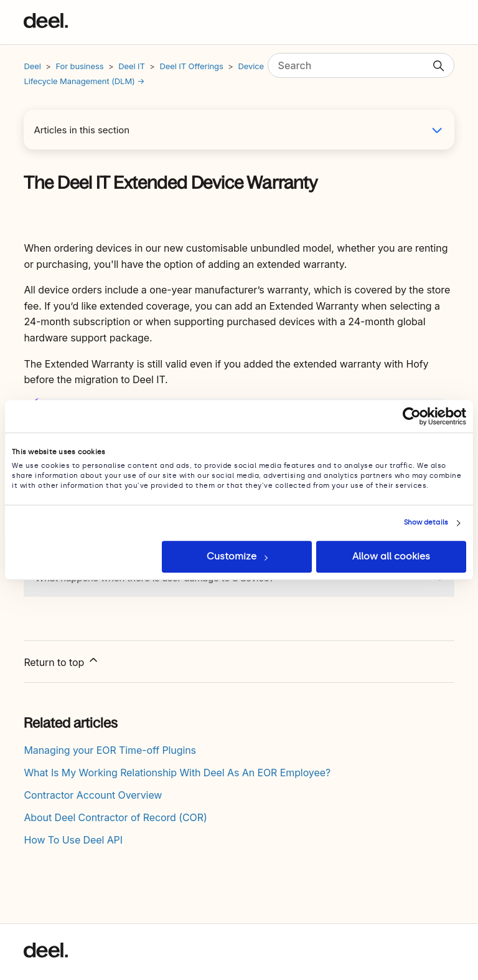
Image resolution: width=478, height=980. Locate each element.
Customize (237, 556)
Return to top (61, 661)
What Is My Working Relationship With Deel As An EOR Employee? (177, 773)
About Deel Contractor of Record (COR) (115, 817)
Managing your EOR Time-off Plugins (110, 750)
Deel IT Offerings (192, 66)
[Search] (361, 65)
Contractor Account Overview (93, 795)
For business (79, 66)
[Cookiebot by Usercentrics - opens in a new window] (412, 416)
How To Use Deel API (73, 840)
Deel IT (132, 66)
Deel (32, 66)
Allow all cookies (391, 556)
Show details (426, 522)
